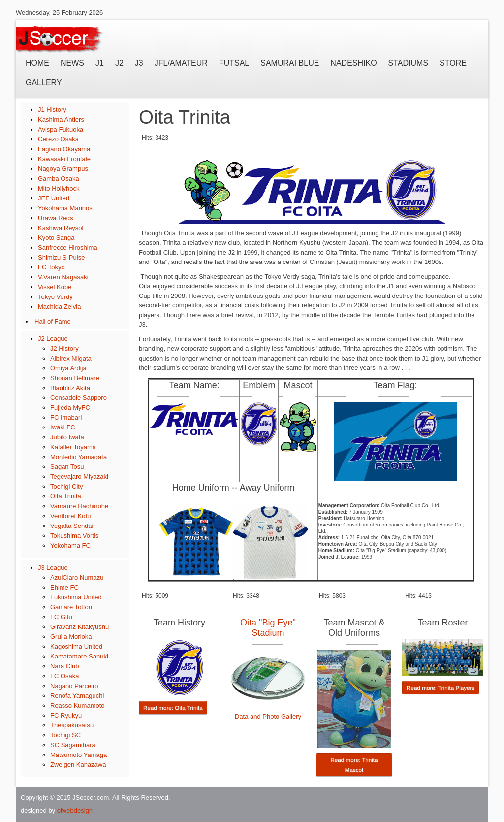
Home (37, 63)
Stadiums (408, 63)
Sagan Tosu (67, 467)
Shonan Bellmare (75, 378)
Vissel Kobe (55, 287)
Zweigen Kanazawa (78, 765)
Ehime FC (64, 587)
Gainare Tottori (71, 607)
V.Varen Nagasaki (63, 277)
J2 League (53, 339)
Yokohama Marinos (65, 208)
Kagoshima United (76, 646)
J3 (139, 63)
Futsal (234, 63)
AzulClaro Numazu (77, 577)
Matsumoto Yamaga (79, 755)
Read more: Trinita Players (441, 687)
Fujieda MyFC (70, 408)
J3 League (53, 568)
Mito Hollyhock (59, 188)
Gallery (44, 82)
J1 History (52, 110)
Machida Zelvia (59, 307)
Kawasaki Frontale (64, 159)
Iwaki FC (63, 427)
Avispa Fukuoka (61, 129)
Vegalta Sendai (72, 526)
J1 (100, 63)
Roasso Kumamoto (78, 706)
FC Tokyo (51, 267)
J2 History (64, 348)
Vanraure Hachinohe (79, 506)
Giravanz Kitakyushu (79, 627)
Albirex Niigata (71, 358)
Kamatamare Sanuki (79, 656)
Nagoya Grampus (63, 169)
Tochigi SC (65, 735)
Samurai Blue (290, 63)
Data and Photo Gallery (268, 716)
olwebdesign (75, 810)
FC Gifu (61, 617)
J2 (119, 63)
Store (453, 63)
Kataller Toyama (73, 447)
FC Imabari (66, 417)
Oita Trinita (66, 496)
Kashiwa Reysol (61, 228)
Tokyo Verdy (55, 297)
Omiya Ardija (68, 368)
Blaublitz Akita (70, 388)
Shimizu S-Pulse (61, 257)
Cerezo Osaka (58, 139)
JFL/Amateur (181, 63)
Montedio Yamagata (79, 457)
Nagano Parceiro (74, 686)
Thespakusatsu (72, 725)
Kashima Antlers (61, 119)
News (72, 63)
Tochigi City (66, 486)
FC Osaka (65, 676)
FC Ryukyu (66, 715)
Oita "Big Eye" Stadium (268, 628)
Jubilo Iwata (67, 437)
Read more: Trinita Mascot (354, 765)
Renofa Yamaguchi (77, 696)
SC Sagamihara (73, 745)
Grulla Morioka (71, 637)
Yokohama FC (70, 545)
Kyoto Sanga (56, 238)
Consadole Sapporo (79, 398)
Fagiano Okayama (64, 149)
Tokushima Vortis (74, 536)
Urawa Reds (56, 218)
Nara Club (65, 666)
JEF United (54, 198)
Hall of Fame (53, 321)
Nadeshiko (353, 63)
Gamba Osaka (59, 179)
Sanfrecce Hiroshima (68, 247)
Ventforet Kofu (70, 516)
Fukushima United (76, 597)
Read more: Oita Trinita (173, 707)
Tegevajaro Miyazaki (79, 477)
